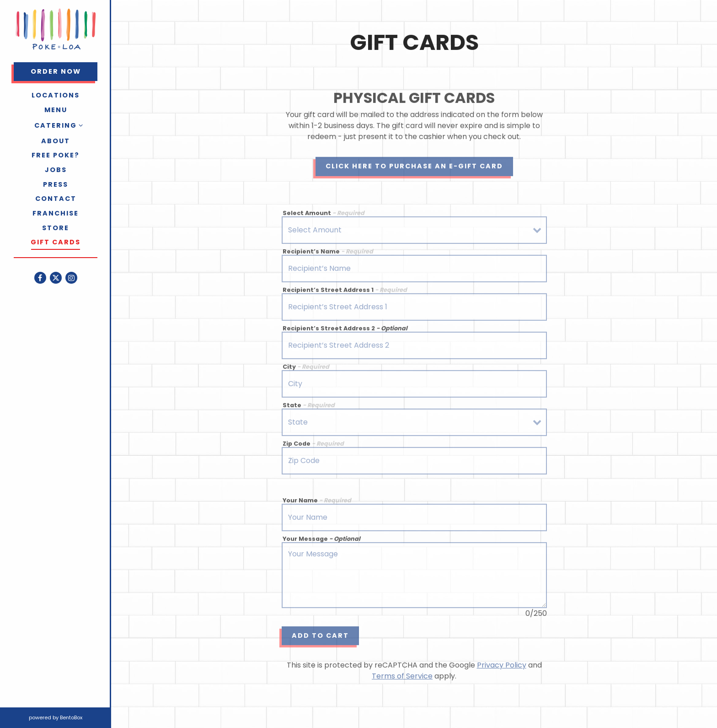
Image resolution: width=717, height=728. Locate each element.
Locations (56, 95)
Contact (56, 199)
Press (56, 184)
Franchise (56, 213)
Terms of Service (402, 678)
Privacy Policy (502, 667)
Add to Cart (320, 637)
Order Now (64, 71)
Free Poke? (56, 155)
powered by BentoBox (70, 717)
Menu (56, 110)
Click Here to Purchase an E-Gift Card (414, 167)
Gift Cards (56, 242)
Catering (56, 125)
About (56, 141)
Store (56, 228)
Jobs (56, 170)
